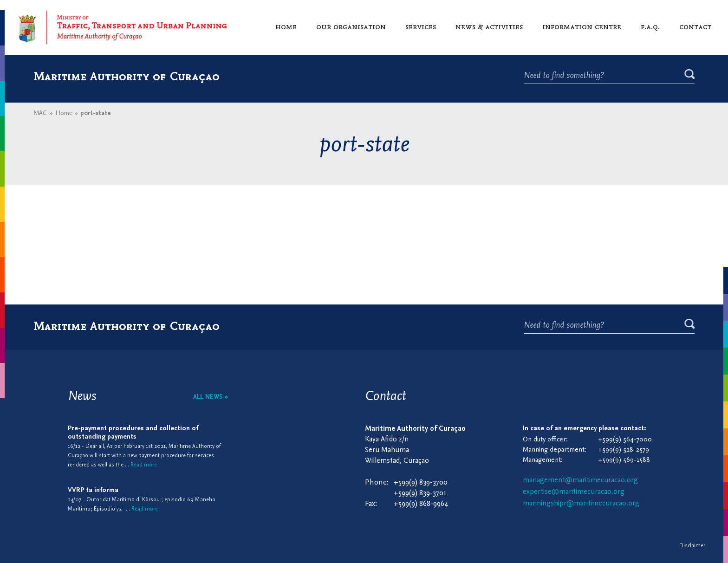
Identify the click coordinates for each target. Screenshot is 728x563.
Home (286, 26)
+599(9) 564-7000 (625, 440)
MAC (40, 113)
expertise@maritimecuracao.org (574, 492)
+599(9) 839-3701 (420, 493)
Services (421, 26)
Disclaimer (692, 546)
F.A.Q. (650, 26)
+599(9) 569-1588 (624, 460)
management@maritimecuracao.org (580, 480)
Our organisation (351, 26)
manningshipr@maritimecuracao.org (581, 504)
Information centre (582, 26)
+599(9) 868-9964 (421, 504)
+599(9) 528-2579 (624, 450)
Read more (144, 465)
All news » (211, 397)
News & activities (489, 26)
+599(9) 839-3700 (421, 482)
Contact (695, 26)
